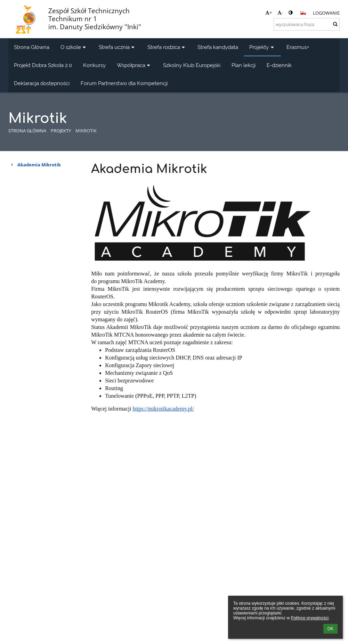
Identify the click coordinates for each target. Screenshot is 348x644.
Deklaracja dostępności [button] (42, 83)
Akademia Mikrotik (39, 165)
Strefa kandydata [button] (218, 47)
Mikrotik (86, 131)
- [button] (280, 13)
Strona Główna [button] (32, 47)
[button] (303, 13)
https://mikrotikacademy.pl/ (163, 409)
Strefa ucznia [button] (118, 47)
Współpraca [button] (134, 65)
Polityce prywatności (310, 618)
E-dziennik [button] (279, 65)
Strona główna (27, 131)
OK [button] (330, 629)
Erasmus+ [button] (298, 47)
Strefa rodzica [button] (167, 47)
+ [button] (269, 13)
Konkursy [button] (94, 65)
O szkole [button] (74, 47)
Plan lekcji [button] (244, 65)
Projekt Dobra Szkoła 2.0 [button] (43, 65)
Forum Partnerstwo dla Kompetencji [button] (124, 83)
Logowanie (326, 13)
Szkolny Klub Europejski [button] (192, 65)
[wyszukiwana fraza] (307, 24)
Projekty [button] (262, 47)
